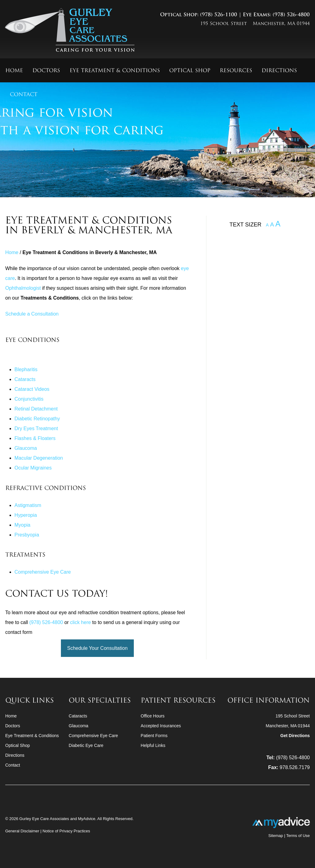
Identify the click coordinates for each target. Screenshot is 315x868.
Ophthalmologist (23, 288)
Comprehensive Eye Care (43, 572)
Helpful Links (153, 745)
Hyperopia (26, 515)
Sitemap (276, 836)
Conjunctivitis (29, 399)
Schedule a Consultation (32, 314)
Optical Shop (18, 745)
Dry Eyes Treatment (36, 428)
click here (81, 622)
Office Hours (153, 716)
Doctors (13, 726)
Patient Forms (154, 736)
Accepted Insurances (161, 726)
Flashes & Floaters (35, 438)
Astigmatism (28, 505)
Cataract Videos (32, 389)
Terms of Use (298, 836)
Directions (15, 755)
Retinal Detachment (36, 409)
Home (12, 252)
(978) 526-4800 (46, 622)
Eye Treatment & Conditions (32, 736)
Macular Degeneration (39, 458)
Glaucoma (26, 448)
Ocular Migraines (33, 468)
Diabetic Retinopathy (37, 419)
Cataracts (25, 379)
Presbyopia (27, 535)
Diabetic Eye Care (86, 745)
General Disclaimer (23, 831)
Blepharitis (26, 369)
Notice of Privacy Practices (66, 831)
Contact (13, 765)
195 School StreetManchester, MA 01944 (288, 726)
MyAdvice (86, 819)
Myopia (22, 525)
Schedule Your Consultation (97, 648)
